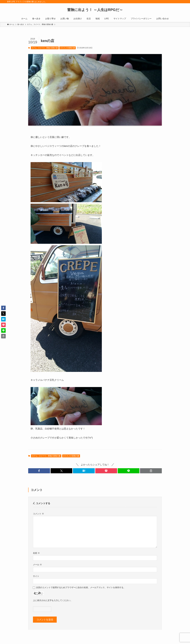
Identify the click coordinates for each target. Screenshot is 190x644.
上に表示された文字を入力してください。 (53, 600)
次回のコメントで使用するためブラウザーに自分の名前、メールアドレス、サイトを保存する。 (81, 587)
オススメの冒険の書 (68, 48)
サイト (36, 576)
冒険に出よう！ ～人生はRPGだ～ (95, 10)
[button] (39, 471)
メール (37, 565)
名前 (36, 553)
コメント (38, 514)
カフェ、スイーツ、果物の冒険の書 (45, 48)
